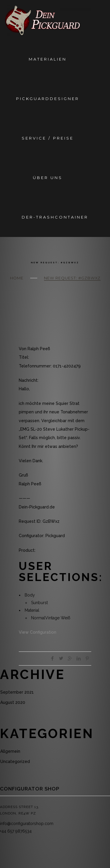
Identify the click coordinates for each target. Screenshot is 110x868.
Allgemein (10, 751)
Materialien (48, 59)
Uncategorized (15, 762)
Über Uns (48, 178)
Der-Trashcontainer (55, 217)
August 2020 (13, 702)
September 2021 (17, 692)
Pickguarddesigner (48, 99)
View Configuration (38, 632)
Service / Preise (48, 138)
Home (17, 278)
